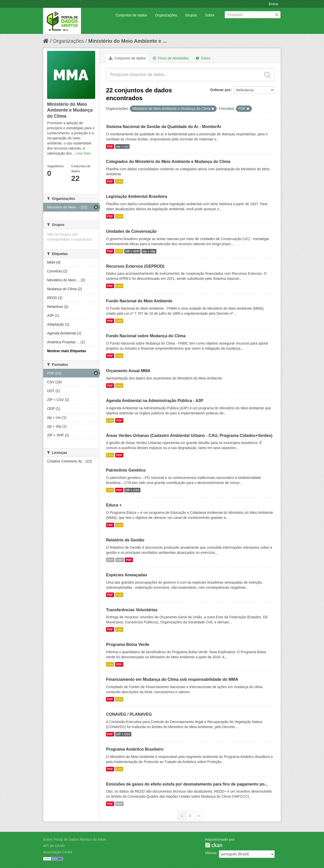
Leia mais (83, 153)
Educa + (114, 505)
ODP (120, 560)
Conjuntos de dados (131, 15)
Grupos (191, 15)
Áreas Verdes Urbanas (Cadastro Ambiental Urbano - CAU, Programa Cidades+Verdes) (189, 436)
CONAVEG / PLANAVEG (129, 714)
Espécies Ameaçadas (127, 575)
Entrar (274, 4)
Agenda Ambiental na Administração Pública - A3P (155, 401)
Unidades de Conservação (131, 231)
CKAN (214, 845)
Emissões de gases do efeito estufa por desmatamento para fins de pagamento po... (187, 784)
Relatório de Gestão (125, 540)
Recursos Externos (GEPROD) (135, 266)
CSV (119, 181)
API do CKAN (54, 846)
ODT (110, 560)
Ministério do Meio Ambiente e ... (128, 41)
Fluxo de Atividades (171, 58)
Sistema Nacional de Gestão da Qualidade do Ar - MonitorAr (164, 127)
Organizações (166, 15)
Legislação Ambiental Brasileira (137, 196)
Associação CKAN (57, 852)
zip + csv (123, 146)
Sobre (210, 15)
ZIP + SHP (132, 251)
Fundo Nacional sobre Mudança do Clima (146, 336)
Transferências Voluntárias (132, 610)
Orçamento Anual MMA (128, 371)
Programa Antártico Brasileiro (135, 749)
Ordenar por (220, 90)
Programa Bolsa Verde (128, 644)
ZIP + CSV (132, 490)
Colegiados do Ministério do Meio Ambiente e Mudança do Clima (168, 162)
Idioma (211, 853)
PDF (110, 146)
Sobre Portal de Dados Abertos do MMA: (75, 839)
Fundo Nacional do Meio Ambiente (139, 301)
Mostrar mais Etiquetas (67, 351)
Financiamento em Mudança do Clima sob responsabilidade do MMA (172, 679)
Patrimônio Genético (126, 470)
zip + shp (149, 251)
